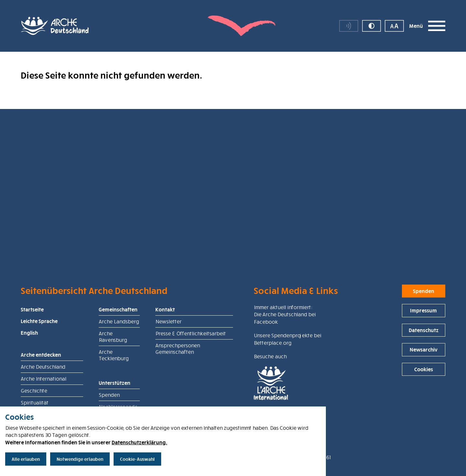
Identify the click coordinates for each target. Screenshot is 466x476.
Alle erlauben (26, 459)
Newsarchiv (424, 375)
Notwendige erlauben (80, 459)
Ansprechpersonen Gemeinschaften (178, 374)
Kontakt (165, 335)
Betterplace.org (272, 369)
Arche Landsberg (119, 347)
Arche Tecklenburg (114, 381)
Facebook (266, 348)
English (29, 359)
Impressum (423, 336)
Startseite (32, 335)
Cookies (424, 395)
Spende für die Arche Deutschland (399, 63)
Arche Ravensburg (113, 362)
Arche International (43, 405)
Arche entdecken (41, 381)
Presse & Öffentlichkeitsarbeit (190, 359)
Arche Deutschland (72, 63)
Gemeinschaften (118, 335)
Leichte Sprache (39, 347)
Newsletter (168, 347)
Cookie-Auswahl (137, 459)
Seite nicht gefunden (123, 63)
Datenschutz (424, 356)
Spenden (424, 317)
